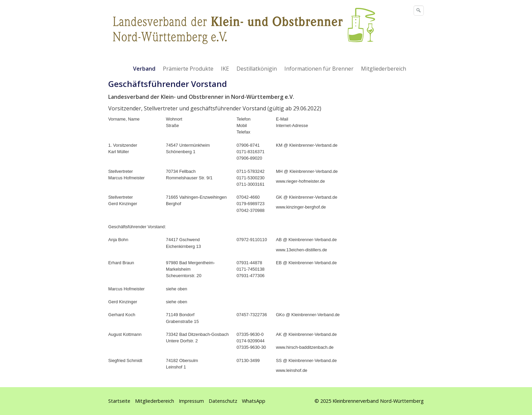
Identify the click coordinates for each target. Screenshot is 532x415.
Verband (144, 69)
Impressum (191, 401)
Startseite (119, 401)
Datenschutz (223, 401)
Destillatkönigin (257, 69)
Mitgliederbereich (384, 69)
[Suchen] (419, 11)
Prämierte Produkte (188, 69)
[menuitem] (145, 69)
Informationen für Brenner (319, 69)
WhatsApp (254, 401)
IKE (225, 69)
